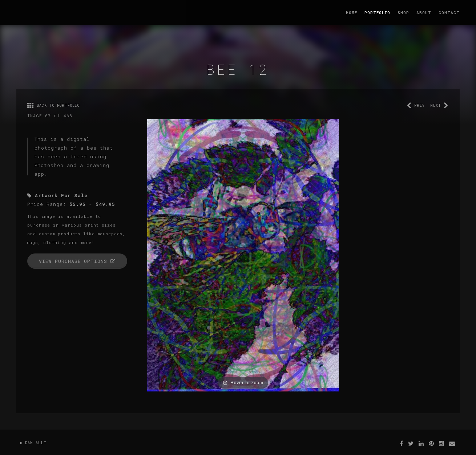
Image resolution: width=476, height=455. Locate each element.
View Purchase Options (77, 261)
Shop (403, 13)
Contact (449, 13)
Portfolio (377, 13)
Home (352, 13)
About (424, 13)
